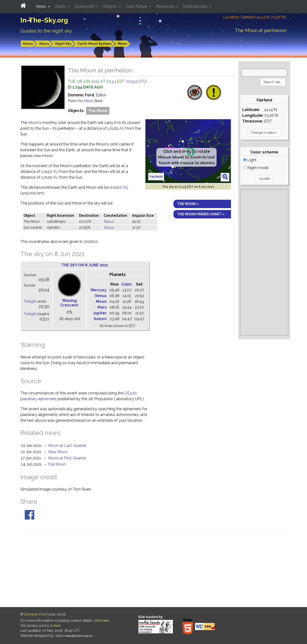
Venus (101, 296)
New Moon (58, 452)
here (57, 626)
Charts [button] (61, 6)
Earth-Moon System (95, 44)
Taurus (109, 222)
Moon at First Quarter (67, 458)
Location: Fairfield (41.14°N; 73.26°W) (255, 17)
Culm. (127, 284)
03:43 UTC (136, 81)
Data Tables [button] (137, 6)
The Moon (98, 111)
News (44, 44)
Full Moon (57, 464)
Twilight (30, 301)
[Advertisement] (264, 262)
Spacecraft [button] (85, 6)
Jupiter (100, 313)
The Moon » (188, 204)
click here (102, 621)
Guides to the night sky (46, 31)
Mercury (99, 290)
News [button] (41, 6)
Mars (102, 307)
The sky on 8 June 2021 (85, 265)
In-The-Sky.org (44, 20)
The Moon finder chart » (201, 214)
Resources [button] (165, 6)
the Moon (86, 101)
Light (250, 160)
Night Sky (63, 44)
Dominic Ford (36, 614)
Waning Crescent (69, 303)
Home (28, 44)
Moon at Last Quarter (67, 446)
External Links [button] (196, 6)
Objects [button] (111, 6)
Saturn (100, 319)
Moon (122, 44)
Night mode (256, 168)
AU (122, 128)
